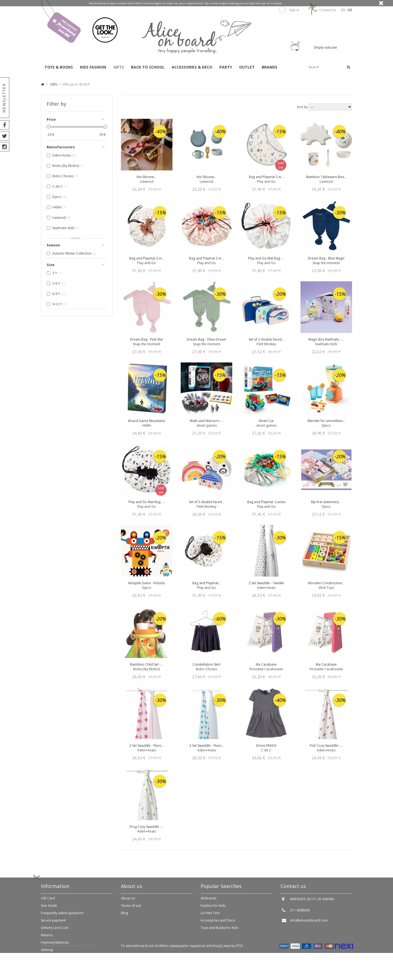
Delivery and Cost (55, 931)
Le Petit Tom (210, 916)
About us (128, 901)
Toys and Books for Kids (219, 931)
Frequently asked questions (62, 916)
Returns (47, 938)
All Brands (209, 901)
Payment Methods (55, 946)
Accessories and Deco (218, 924)
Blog (124, 916)
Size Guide (49, 909)
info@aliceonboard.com (309, 924)
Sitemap (47, 953)
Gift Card (48, 901)
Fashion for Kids (213, 909)
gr (350, 10)
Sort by (302, 107)
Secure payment (53, 924)
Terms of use (131, 909)
